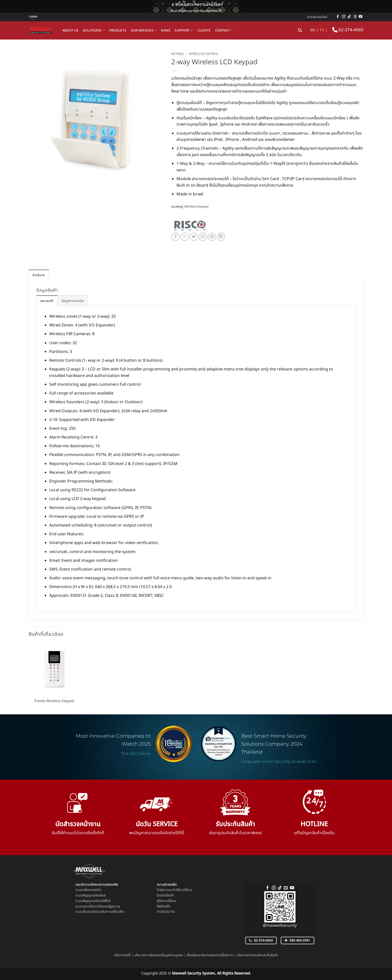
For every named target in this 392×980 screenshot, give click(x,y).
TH (322, 30)
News (166, 31)
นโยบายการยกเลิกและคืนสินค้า (257, 955)
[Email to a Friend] (203, 237)
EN (312, 30)
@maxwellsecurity (280, 925)
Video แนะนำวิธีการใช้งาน (174, 890)
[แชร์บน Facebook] (176, 237)
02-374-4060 (348, 30)
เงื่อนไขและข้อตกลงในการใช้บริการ (210, 955)
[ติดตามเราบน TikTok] (349, 17)
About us (70, 31)
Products (118, 31)
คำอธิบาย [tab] (39, 275)
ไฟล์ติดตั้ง (163, 906)
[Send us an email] (286, 888)
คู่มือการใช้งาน (166, 901)
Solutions (94, 31)
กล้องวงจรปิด (92, 890)
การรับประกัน (166, 912)
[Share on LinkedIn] (221, 237)
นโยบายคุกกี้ (122, 955)
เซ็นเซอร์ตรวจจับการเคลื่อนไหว (103, 912)
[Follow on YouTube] (360, 17)
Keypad (177, 54)
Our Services (144, 31)
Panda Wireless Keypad (54, 701)
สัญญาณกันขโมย (94, 895)
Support (184, 31)
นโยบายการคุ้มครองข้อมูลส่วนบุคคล (159, 955)
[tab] (47, 301)
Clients (204, 31)
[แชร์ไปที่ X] (185, 237)
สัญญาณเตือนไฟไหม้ (96, 901)
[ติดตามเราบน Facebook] (338, 17)
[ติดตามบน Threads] (355, 17)
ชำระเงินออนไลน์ (317, 17)
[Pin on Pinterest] (212, 237)
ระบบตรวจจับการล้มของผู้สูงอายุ (98, 906)
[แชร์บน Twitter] (194, 237)
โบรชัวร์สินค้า (165, 895)
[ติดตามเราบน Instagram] (343, 17)
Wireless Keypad (204, 54)
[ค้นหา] (300, 30)
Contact (224, 31)
